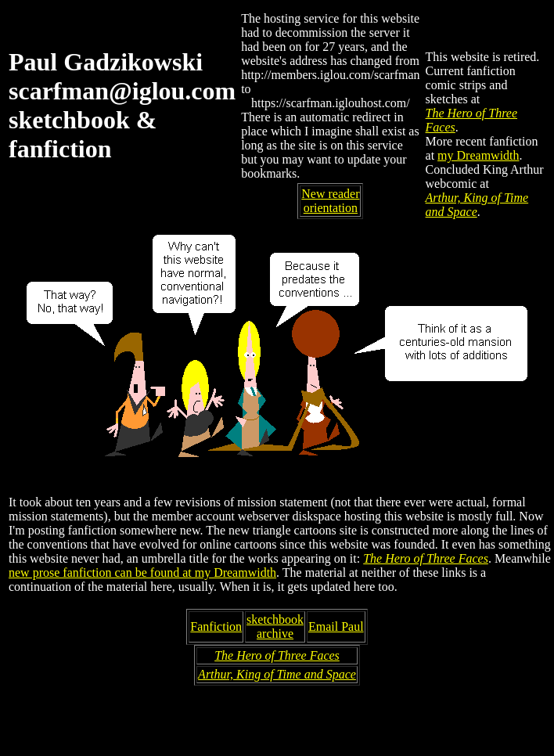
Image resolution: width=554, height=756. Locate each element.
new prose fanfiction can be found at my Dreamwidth (142, 572)
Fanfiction (216, 626)
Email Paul (336, 626)
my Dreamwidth (478, 155)
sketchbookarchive (275, 626)
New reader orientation (330, 201)
